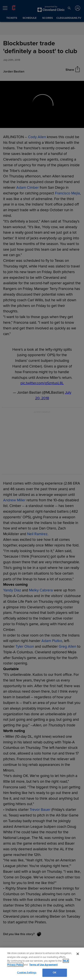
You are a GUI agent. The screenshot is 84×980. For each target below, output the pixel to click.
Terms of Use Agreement (43, 965)
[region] (42, 964)
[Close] (78, 954)
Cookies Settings (27, 973)
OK (55, 973)
